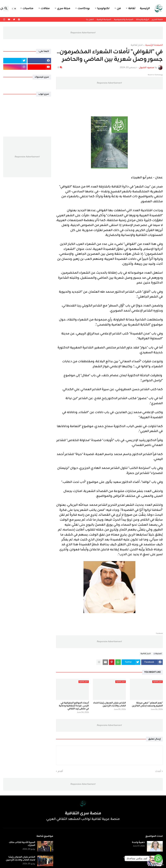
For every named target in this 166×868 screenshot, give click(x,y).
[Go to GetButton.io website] (158, 865)
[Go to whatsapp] (158, 858)
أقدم (60, 771)
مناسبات (28, 8)
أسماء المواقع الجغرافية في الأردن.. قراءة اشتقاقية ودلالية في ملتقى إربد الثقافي (74, 706)
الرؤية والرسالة (143, 20)
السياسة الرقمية (104, 20)
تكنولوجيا (103, 8)
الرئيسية (145, 8)
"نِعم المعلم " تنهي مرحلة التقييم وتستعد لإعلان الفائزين (147, 704)
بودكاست (84, 8)
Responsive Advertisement (83, 33)
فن (119, 8)
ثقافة (132, 8)
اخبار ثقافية (137, 45)
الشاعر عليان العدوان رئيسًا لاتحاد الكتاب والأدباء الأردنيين (109, 704)
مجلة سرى (64, 8)
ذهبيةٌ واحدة (138, 842)
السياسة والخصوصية (124, 20)
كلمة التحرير (157, 20)
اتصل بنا (90, 20)
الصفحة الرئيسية (154, 45)
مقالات (45, 8)
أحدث (158, 771)
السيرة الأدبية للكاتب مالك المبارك (22, 844)
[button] (14, 9)
